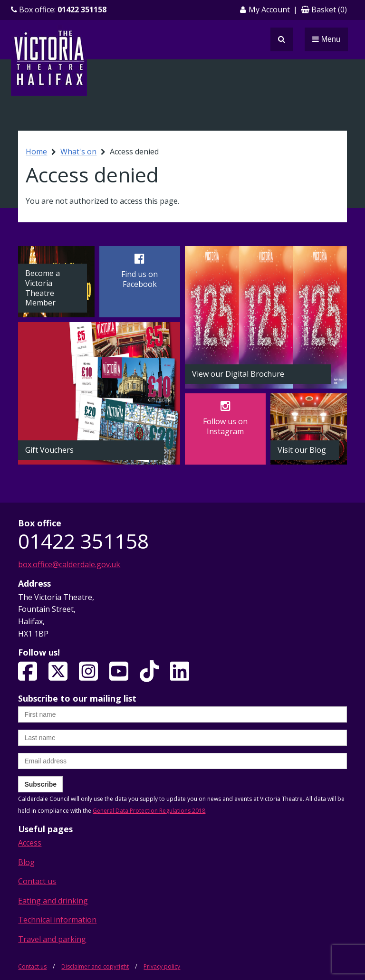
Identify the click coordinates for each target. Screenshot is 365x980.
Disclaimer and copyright (95, 966)
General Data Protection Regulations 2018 (149, 811)
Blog (26, 862)
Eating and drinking (53, 901)
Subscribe (40, 784)
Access (30, 843)
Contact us (37, 881)
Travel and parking (52, 939)
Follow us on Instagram (225, 426)
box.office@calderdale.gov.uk (69, 564)
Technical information (57, 920)
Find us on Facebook (139, 279)
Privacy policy (162, 966)
